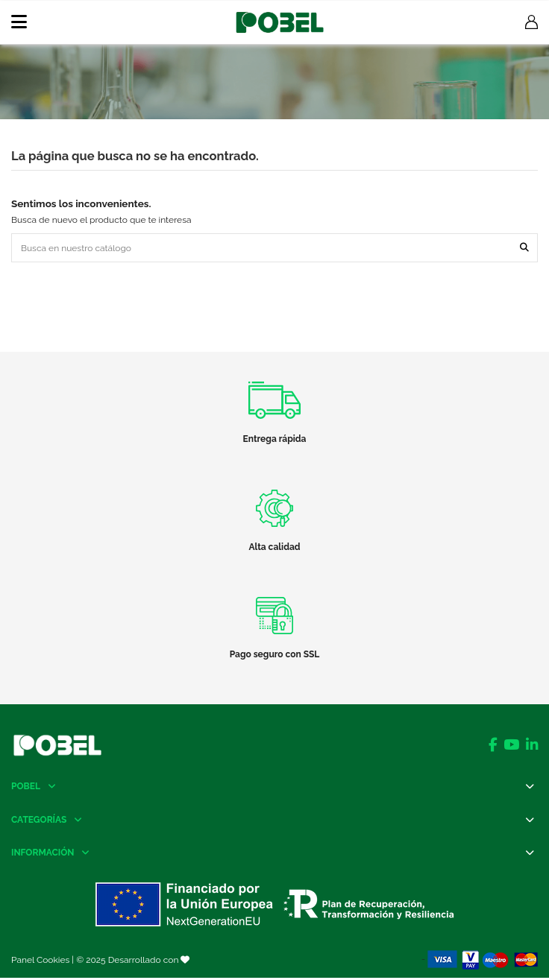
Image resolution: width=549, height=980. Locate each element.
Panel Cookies (40, 960)
